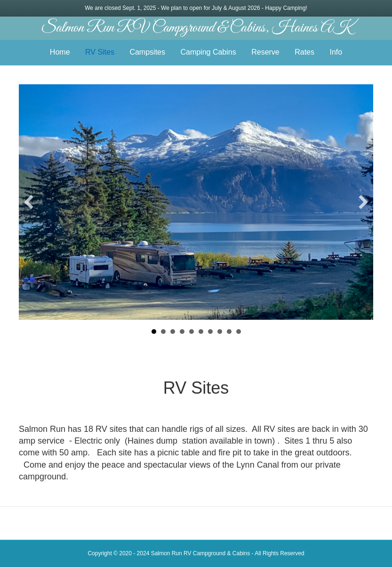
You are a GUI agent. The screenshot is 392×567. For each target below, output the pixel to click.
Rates (304, 52)
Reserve (265, 52)
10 (239, 332)
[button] (29, 202)
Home (60, 52)
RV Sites (100, 52)
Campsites (147, 52)
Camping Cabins (208, 52)
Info (336, 52)
